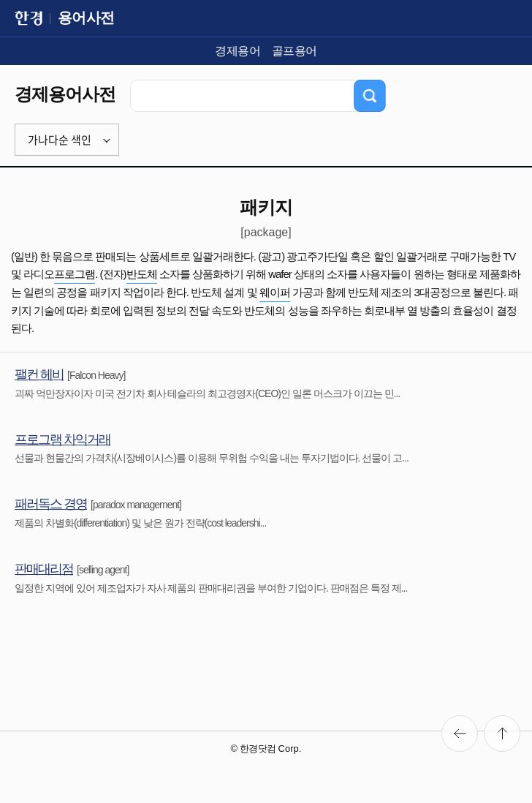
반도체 (142, 274)
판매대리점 (44, 569)
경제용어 (237, 51)
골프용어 (294, 51)
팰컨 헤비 (39, 374)
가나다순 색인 (60, 140)
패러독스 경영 (51, 504)
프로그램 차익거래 (62, 440)
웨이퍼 (275, 292)
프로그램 (75, 274)
